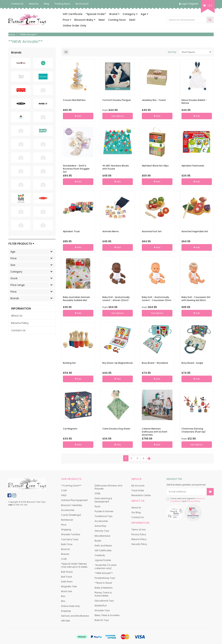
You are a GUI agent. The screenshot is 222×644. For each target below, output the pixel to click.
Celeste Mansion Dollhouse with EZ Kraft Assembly (155, 432)
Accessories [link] (68, 510)
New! (102, 20)
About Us (34, 4)
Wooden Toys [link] (102, 610)
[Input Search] (187, 20)
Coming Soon (117, 20)
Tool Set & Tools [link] (70, 539)
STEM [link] (97, 493)
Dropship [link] (66, 611)
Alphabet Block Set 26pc (155, 166)
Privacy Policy (193, 501)
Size (33, 265)
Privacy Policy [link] (139, 534)
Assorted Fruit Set (152, 231)
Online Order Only (74, 26)
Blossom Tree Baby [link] (72, 505)
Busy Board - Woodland (155, 363)
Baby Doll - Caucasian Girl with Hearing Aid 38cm (196, 299)
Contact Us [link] (18, 330)
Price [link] (64, 525)
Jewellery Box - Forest (154, 100)
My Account (82, 4)
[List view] (66, 52)
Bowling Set (69, 363)
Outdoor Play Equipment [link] (74, 500)
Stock (33, 278)
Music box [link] (67, 591)
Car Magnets (70, 429)
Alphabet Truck (71, 231)
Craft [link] (64, 490)
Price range (33, 285)
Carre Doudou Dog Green (116, 429)
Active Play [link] (100, 526)
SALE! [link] (64, 495)
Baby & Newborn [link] (104, 588)
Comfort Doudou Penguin (117, 100)
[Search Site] (210, 20)
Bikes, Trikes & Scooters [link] (107, 615)
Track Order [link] (138, 490)
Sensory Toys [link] (102, 531)
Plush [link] (97, 506)
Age (144, 14)
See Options (118, 116)
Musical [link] (65, 549)
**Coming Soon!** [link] (71, 486)
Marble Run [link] (101, 606)
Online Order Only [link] (70, 606)
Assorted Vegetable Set (195, 231)
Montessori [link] (67, 520)
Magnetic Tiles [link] (69, 586)
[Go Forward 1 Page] (149, 459)
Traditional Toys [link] (104, 516)
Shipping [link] (66, 530)
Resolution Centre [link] (141, 495)
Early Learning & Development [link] (103, 500)
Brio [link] (63, 596)
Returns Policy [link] (20, 323)
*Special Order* (96, 14)
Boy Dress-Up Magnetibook (117, 363)
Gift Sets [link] (66, 621)
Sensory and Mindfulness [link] (75, 616)
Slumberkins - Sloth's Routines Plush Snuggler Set (76, 169)
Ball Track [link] (66, 577)
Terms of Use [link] (138, 530)
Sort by (172, 52)
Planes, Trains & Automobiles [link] (103, 594)
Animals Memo (111, 231)
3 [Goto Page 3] (137, 458)
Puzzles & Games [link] (104, 511)
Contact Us (17, 4)
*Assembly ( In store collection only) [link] (106, 567)
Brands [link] (65, 554)
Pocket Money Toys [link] (105, 578)
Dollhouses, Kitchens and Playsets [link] (108, 487)
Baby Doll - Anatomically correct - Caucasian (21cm (157, 299)
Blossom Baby (85, 20)
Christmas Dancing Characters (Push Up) (194, 430)
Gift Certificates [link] (103, 550)
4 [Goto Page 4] (143, 458)
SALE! (132, 20)
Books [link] (98, 541)
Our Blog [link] (136, 512)
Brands (33, 298)
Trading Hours (62, 4)
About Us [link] (17, 316)
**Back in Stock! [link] (103, 583)
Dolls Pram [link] (67, 582)
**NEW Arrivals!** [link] (104, 573)
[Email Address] (187, 492)
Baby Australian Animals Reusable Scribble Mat (76, 299)
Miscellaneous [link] (103, 536)
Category (130, 14)
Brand (114, 14)
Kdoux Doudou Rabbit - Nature (194, 102)
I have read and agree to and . (185, 500)
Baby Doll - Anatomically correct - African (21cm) (116, 299)
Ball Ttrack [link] (67, 572)
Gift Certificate (73, 14)
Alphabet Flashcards (193, 166)
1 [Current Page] (126, 458)
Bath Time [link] (67, 544)
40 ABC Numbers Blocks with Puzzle (116, 167)
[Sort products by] (195, 52)
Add (78, 116)
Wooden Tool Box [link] (71, 534)
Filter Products (21, 244)
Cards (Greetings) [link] (71, 515)
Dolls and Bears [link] (103, 546)
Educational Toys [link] (104, 601)
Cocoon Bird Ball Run (74, 100)
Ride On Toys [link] (102, 620)
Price (67, 20)
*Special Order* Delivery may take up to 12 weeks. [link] (75, 565)
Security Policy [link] (139, 544)
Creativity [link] (100, 555)
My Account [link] (138, 486)
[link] (9, 495)
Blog (46, 4)
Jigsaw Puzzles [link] (103, 560)
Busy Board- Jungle (192, 363)
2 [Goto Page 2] (131, 458)
